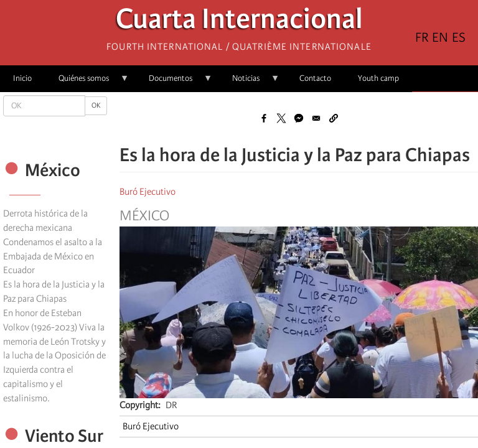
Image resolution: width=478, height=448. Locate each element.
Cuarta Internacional (239, 22)
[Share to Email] (316, 118)
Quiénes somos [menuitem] (87, 82)
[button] (334, 118)
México (144, 216)
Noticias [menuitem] (249, 82)
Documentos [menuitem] (174, 82)
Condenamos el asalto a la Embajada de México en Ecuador (53, 256)
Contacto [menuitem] (315, 78)
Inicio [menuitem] (22, 78)
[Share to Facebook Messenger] (299, 118)
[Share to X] (281, 118)
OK (96, 105)
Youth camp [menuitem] (378, 78)
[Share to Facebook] (264, 118)
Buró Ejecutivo (148, 192)
